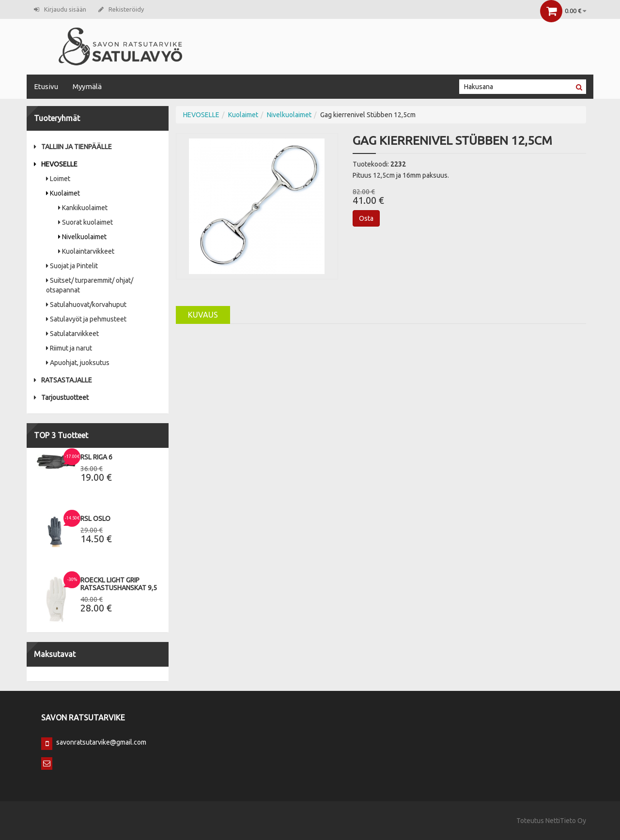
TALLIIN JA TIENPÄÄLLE (73, 147)
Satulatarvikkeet (72, 334)
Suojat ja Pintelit (72, 266)
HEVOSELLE (56, 164)
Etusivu (46, 86)
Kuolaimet (63, 193)
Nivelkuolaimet (82, 237)
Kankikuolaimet (83, 208)
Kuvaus (203, 315)
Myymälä (87, 86)
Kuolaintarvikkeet (86, 251)
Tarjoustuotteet (61, 397)
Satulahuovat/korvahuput (86, 305)
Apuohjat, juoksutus (78, 363)
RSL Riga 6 (96, 457)
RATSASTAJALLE (63, 380)
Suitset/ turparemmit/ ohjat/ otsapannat (90, 285)
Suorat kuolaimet (85, 222)
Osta (366, 218)
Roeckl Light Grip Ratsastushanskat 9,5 (119, 584)
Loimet (58, 179)
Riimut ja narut (69, 348)
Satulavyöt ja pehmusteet (86, 319)
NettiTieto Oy (566, 821)
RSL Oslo (95, 519)
